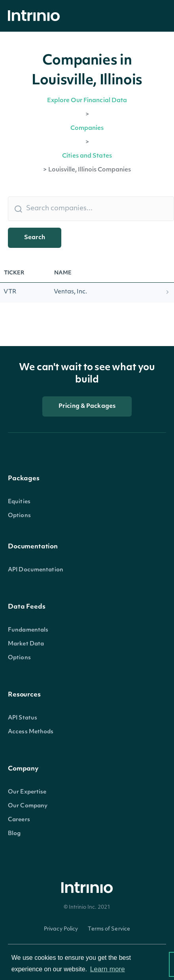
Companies (87, 128)
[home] (36, 16)
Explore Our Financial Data (87, 101)
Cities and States (87, 156)
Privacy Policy (61, 929)
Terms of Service (109, 929)
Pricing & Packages (87, 406)
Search (35, 238)
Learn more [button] (108, 969)
